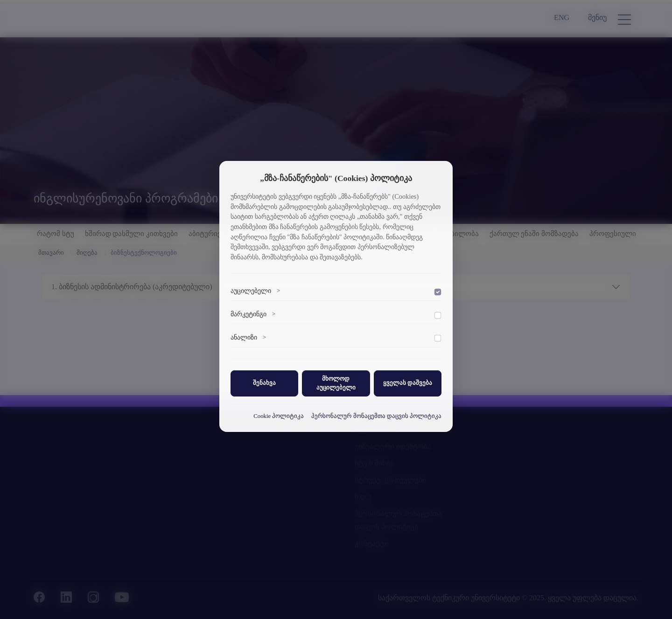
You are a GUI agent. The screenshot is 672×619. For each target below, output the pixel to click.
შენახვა (264, 383)
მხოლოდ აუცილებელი (336, 383)
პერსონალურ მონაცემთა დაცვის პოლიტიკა (376, 416)
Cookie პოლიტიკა (279, 416)
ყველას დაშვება (408, 383)
